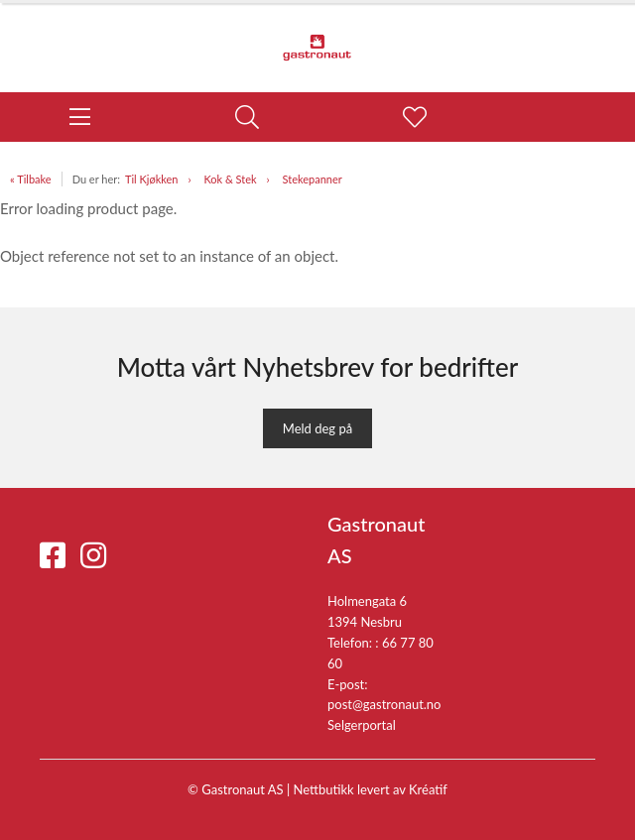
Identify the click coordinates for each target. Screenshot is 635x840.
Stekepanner (313, 179)
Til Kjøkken (151, 179)
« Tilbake (31, 179)
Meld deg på (317, 428)
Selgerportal (362, 725)
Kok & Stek (230, 179)
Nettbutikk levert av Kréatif (371, 789)
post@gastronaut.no (384, 704)
